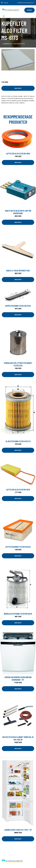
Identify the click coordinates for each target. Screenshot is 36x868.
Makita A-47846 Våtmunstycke (18, 271)
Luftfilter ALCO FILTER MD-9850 (18, 154)
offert (29, 10)
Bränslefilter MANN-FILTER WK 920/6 (18, 614)
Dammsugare (23, 74)
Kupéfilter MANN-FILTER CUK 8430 (18, 306)
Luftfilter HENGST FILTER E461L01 (18, 547)
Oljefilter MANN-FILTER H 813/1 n (18, 441)
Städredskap (14, 74)
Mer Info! (18, 88)
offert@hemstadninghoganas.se (26, 3)
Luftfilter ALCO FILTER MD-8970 (18, 490)
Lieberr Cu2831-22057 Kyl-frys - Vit (18, 830)
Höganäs (6, 3)
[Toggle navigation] (4, 16)
